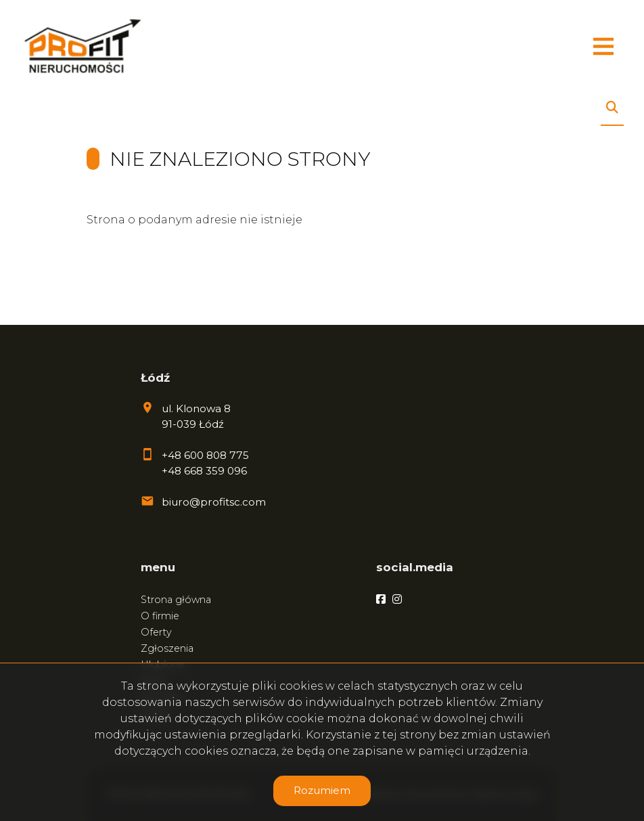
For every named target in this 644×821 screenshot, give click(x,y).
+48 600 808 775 (205, 455)
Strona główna (176, 600)
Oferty (156, 632)
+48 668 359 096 (204, 471)
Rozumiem (322, 790)
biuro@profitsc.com (214, 502)
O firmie (160, 616)
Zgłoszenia (167, 648)
